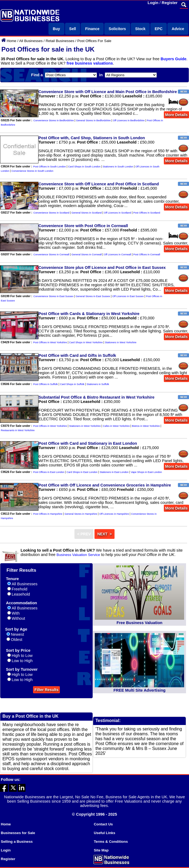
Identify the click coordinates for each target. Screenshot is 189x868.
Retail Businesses (60, 41)
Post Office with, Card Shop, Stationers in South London (92, 138)
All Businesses (31, 41)
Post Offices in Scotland (147, 213)
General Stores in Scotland (87, 213)
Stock (140, 29)
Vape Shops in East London (146, 472)
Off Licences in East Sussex (128, 296)
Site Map (101, 850)
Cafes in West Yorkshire (116, 426)
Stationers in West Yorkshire (121, 342)
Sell (73, 29)
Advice (178, 29)
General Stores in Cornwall (87, 255)
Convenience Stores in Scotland (51, 213)
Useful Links (104, 833)
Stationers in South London (118, 167)
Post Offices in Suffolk (46, 384)
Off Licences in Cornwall (118, 255)
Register (170, 3)
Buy (56, 29)
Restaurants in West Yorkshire (18, 430)
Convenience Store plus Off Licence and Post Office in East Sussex (102, 268)
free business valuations (90, 63)
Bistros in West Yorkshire (146, 426)
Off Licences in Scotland (118, 213)
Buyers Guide (173, 59)
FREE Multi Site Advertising (139, 690)
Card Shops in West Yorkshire (86, 342)
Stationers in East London (114, 472)
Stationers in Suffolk (98, 384)
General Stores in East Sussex (93, 296)
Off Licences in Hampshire (114, 514)
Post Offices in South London (50, 167)
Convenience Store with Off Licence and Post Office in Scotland (99, 184)
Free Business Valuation (139, 623)
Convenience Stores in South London (32, 171)
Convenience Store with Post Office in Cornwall (83, 226)
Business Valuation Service (78, 555)
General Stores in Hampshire (81, 514)
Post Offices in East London (49, 472)
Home (12, 41)
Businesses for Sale (18, 833)
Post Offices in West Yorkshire (50, 342)
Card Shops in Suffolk (72, 384)
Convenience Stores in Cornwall (51, 255)
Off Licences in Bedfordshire (129, 120)
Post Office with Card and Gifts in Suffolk (77, 355)
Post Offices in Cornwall (147, 255)
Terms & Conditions (111, 842)
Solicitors (117, 29)
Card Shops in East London (82, 472)
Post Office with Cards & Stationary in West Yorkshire (89, 314)
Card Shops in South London (84, 167)
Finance (92, 29)
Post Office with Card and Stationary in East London (88, 443)
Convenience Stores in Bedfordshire (53, 120)
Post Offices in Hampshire (48, 514)
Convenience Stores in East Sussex (53, 296)
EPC (159, 29)
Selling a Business (17, 842)
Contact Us (103, 824)
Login (153, 3)
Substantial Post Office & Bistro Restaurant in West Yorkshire (96, 397)
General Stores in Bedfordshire (93, 120)
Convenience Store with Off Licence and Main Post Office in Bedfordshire (108, 92)
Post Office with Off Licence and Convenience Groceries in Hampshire (105, 485)
